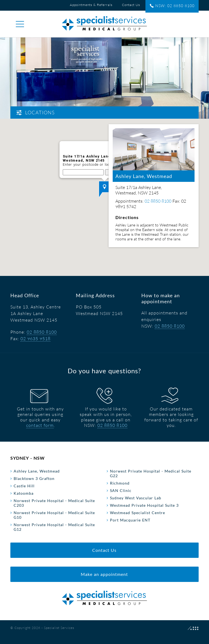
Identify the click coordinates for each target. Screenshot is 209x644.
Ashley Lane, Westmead (37, 471)
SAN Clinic (121, 490)
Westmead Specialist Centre (138, 513)
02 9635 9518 (35, 339)
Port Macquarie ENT (130, 520)
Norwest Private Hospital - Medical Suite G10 (54, 515)
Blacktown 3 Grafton (34, 478)
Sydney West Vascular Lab (136, 498)
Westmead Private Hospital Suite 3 (144, 505)
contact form (40, 425)
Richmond (120, 483)
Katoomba (24, 493)
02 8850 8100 (42, 332)
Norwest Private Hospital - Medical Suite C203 (54, 503)
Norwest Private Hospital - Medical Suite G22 (151, 473)
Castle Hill (24, 486)
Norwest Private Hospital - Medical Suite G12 (54, 527)
